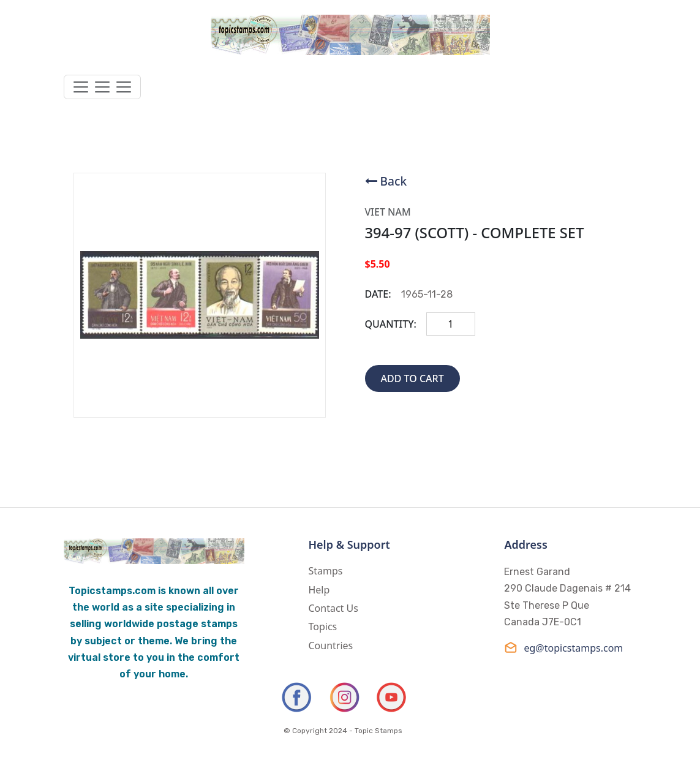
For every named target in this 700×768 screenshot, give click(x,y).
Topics (322, 627)
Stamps (325, 571)
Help (319, 590)
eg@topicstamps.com (563, 648)
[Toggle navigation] (102, 87)
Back (394, 181)
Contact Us (333, 608)
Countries (330, 646)
